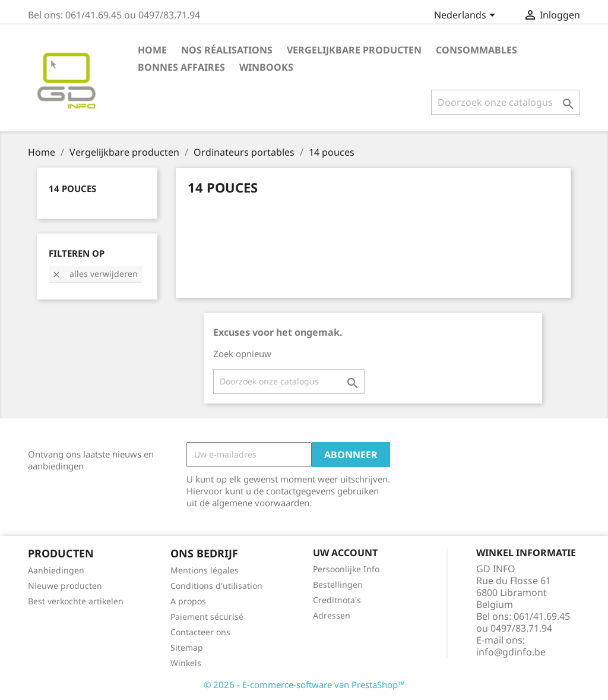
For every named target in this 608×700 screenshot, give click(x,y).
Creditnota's (337, 600)
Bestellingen (338, 584)
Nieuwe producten (65, 586)
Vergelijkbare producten (354, 50)
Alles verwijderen (95, 274)
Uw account (345, 553)
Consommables (476, 50)
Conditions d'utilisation (216, 586)
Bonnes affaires (181, 67)
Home (152, 50)
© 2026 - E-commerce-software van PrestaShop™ (304, 685)
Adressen (332, 615)
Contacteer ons (200, 632)
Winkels (186, 663)
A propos (188, 601)
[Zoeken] (506, 102)
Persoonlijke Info (346, 569)
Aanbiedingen (56, 570)
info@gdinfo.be (511, 652)
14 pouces (72, 188)
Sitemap (187, 647)
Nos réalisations (227, 50)
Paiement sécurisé (207, 617)
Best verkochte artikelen (76, 601)
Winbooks (266, 67)
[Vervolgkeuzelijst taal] (467, 16)
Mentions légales (205, 570)
